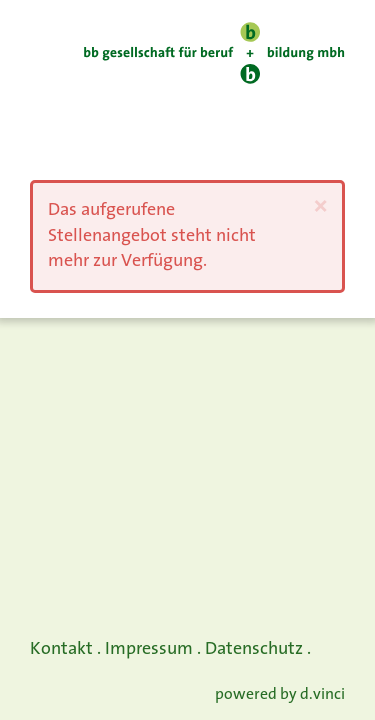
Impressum (149, 649)
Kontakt (61, 649)
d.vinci (322, 695)
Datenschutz (254, 649)
